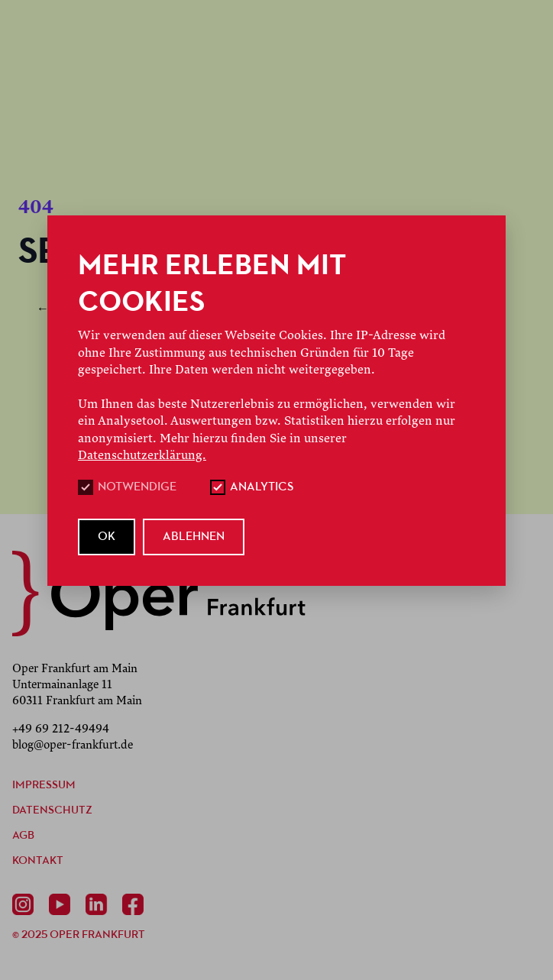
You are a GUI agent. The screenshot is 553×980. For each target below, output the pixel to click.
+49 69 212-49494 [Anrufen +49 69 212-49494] (61, 729)
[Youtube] (63, 904)
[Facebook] (136, 904)
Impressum (44, 786)
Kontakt (38, 861)
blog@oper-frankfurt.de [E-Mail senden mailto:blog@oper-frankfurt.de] (73, 745)
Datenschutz (52, 811)
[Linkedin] (99, 904)
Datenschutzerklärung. (142, 455)
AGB (23, 836)
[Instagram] (26, 904)
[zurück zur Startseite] (159, 593)
